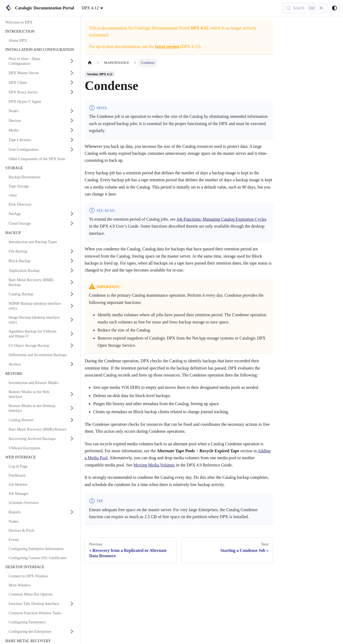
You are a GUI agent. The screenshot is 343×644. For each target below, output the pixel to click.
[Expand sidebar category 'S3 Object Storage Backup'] (72, 345)
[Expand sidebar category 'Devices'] (72, 120)
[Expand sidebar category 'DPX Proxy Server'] (72, 92)
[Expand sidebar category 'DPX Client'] (72, 82)
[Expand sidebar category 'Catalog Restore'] (72, 420)
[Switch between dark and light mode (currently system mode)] (334, 8)
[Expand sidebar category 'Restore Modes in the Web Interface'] (72, 394)
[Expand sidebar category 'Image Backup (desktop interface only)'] (72, 320)
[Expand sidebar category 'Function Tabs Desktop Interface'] (72, 604)
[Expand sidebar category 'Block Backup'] (72, 261)
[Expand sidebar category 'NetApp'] (72, 214)
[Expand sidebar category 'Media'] (72, 130)
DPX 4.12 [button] (90, 8)
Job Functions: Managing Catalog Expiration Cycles (222, 219)
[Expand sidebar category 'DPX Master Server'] (72, 73)
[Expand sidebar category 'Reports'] (72, 512)
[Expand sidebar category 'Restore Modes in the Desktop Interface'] (72, 408)
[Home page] (90, 63)
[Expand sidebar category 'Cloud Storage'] (72, 223)
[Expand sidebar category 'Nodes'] (72, 111)
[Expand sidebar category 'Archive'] (72, 364)
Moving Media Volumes (154, 465)
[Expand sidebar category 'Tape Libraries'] (72, 140)
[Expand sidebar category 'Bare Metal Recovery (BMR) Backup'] (72, 282)
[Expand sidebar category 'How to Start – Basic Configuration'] (72, 61)
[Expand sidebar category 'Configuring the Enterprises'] (72, 631)
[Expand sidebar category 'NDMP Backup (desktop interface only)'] (72, 306)
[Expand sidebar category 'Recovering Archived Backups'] (72, 439)
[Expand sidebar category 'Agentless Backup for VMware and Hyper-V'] (72, 334)
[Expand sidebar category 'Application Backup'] (72, 270)
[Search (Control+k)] (305, 8)
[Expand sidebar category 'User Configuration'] (72, 149)
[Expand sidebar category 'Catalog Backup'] (72, 294)
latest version (167, 46)
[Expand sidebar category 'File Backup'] (72, 251)
